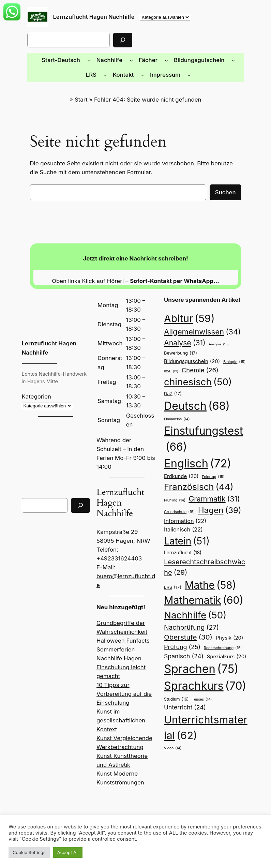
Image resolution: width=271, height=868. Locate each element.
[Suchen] (108, 40)
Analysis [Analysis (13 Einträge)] (217, 345)
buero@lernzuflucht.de (125, 557)
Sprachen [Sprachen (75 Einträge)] (199, 644)
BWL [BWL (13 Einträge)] (171, 372)
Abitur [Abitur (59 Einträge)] (187, 319)
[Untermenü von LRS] (242, 60)
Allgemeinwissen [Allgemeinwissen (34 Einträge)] (200, 332)
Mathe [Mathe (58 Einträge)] (209, 559)
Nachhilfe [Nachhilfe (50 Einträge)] (193, 589)
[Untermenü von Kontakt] (129, 75)
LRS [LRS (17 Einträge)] (173, 561)
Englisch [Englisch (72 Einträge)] (196, 455)
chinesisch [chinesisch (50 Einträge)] (195, 382)
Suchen (226, 192)
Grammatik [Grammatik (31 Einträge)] (213, 490)
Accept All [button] (65, 852)
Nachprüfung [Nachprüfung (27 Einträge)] (189, 602)
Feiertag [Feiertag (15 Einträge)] (211, 468)
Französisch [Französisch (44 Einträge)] (196, 478)
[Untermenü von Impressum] (174, 75)
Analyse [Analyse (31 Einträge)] (184, 343)
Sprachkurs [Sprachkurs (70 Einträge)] (202, 661)
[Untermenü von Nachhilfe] (117, 60)
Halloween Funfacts (122, 612)
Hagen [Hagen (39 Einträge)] (217, 502)
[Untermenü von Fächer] (151, 60)
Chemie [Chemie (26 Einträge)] (199, 370)
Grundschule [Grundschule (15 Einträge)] (179, 503)
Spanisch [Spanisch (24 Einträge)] (182, 630)
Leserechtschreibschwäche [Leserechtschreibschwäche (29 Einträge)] (205, 542)
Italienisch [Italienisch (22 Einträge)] (225, 512)
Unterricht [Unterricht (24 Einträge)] (183, 682)
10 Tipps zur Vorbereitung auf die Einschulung (122, 665)
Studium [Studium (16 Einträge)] (176, 674)
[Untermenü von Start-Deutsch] (77, 60)
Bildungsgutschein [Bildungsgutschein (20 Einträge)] (190, 361)
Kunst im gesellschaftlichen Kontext (119, 692)
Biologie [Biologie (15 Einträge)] (230, 362)
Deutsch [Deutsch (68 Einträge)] (216, 397)
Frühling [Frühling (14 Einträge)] (174, 491)
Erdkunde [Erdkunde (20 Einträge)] (180, 468)
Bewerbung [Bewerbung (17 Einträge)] (180, 353)
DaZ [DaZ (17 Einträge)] (173, 399)
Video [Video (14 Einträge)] (172, 723)
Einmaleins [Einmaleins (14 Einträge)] (177, 410)
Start (85, 99)
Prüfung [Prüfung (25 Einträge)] (181, 622)
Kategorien (36, 396)
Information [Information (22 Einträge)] (184, 512)
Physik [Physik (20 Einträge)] (225, 612)
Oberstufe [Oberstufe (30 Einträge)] (186, 612)
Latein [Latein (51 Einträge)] (186, 524)
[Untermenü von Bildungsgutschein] (214, 60)
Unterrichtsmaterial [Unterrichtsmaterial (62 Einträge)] (204, 703)
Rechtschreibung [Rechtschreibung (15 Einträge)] (219, 622)
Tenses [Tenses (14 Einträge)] (201, 674)
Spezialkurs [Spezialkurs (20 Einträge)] (223, 631)
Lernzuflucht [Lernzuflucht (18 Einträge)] (230, 526)
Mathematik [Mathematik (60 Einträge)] (201, 575)
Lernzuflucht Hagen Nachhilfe (93, 17)
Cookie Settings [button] (28, 852)
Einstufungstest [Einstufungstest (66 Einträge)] (201, 431)
